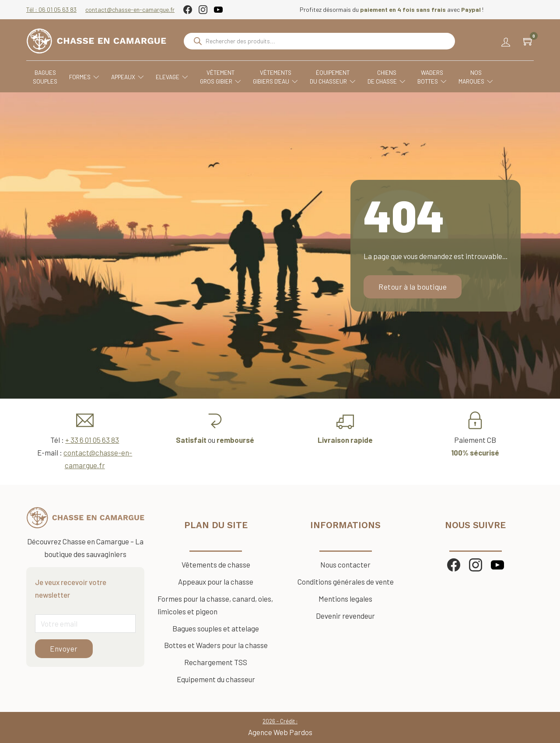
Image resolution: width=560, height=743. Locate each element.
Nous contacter (345, 564)
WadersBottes (432, 77)
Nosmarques (476, 77)
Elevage (172, 77)
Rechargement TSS (216, 662)
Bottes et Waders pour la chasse (216, 645)
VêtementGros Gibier (220, 77)
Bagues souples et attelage (216, 628)
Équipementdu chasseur (333, 77)
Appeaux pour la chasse (216, 582)
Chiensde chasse (387, 77)
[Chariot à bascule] (528, 41)
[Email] (85, 624)
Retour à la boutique (413, 287)
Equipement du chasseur (216, 679)
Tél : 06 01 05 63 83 (51, 9)
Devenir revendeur (345, 616)
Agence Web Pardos (280, 732)
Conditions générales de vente (346, 582)
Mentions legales (345, 599)
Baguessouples (45, 77)
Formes (84, 77)
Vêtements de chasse (216, 564)
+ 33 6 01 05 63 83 (92, 440)
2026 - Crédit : (280, 721)
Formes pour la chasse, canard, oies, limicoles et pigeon (215, 605)
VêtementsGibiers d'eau (275, 77)
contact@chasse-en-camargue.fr (130, 9)
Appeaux (128, 77)
